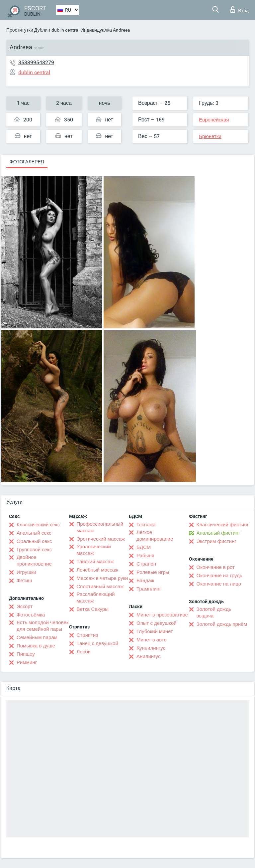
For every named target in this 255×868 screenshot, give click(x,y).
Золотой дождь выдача (214, 612)
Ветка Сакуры (93, 609)
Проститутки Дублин (28, 30)
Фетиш (24, 581)
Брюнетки (210, 136)
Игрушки (26, 572)
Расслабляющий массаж (96, 598)
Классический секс (38, 525)
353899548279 (36, 62)
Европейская (214, 120)
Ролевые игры (153, 572)
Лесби (84, 652)
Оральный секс (34, 541)
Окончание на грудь (219, 576)
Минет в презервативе (162, 615)
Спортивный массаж (100, 587)
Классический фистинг (223, 525)
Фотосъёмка (31, 615)
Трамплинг (149, 589)
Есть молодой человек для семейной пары (42, 626)
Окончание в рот (216, 567)
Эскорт (25, 607)
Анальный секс (34, 533)
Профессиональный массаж (100, 527)
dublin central (65, 30)
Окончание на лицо (219, 584)
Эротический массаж (101, 539)
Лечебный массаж (98, 570)
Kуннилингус (151, 648)
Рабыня (145, 556)
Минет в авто (152, 640)
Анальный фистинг (218, 533)
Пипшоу (26, 654)
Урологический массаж (94, 550)
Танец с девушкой (97, 643)
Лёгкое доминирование (155, 536)
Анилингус (148, 656)
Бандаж (145, 581)
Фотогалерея (27, 162)
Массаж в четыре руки (102, 578)
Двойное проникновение (34, 561)
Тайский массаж (95, 562)
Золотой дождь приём (222, 624)
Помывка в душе (36, 646)
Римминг (27, 662)
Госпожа (146, 525)
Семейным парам (37, 637)
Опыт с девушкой (157, 623)
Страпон (146, 564)
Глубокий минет (155, 631)
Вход (240, 10)
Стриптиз (87, 635)
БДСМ (144, 547)
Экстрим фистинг (216, 541)
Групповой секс (34, 550)
